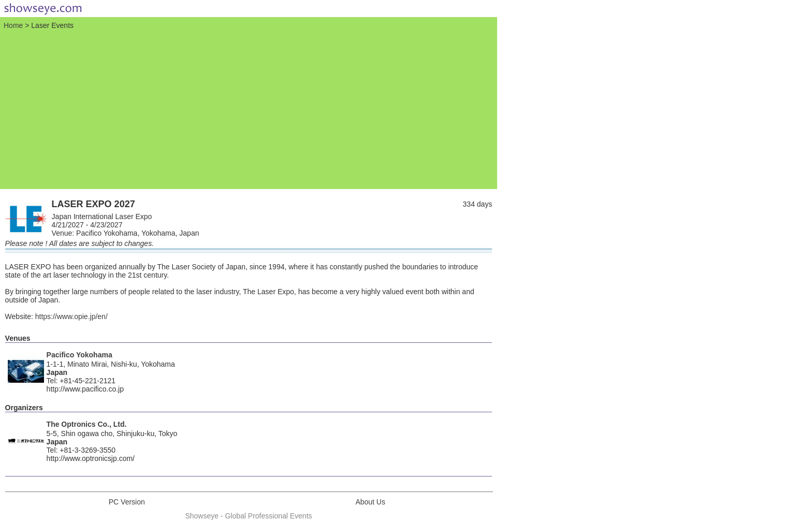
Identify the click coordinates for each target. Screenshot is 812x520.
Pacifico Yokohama (79, 355)
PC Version (127, 502)
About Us (370, 502)
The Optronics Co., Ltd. (87, 424)
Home (13, 25)
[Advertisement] (249, 108)
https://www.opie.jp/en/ (71, 316)
